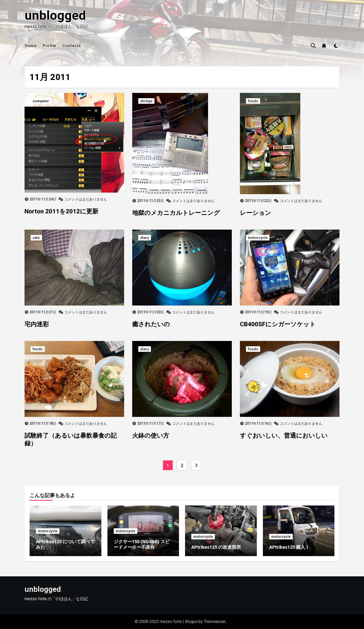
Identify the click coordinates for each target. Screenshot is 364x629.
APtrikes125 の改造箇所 (216, 547)
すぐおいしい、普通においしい (284, 436)
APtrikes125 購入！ (289, 547)
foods (253, 101)
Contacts (72, 46)
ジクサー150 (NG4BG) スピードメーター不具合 (142, 544)
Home (31, 46)
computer (41, 101)
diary (145, 238)
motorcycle (258, 238)
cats (36, 238)
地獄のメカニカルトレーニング (176, 213)
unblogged (55, 15)
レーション (256, 213)
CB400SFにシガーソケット (278, 324)
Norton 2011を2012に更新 (61, 211)
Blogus (191, 622)
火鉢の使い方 (151, 436)
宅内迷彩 (37, 324)
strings (146, 101)
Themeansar (215, 622)
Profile (50, 46)
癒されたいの (151, 324)
